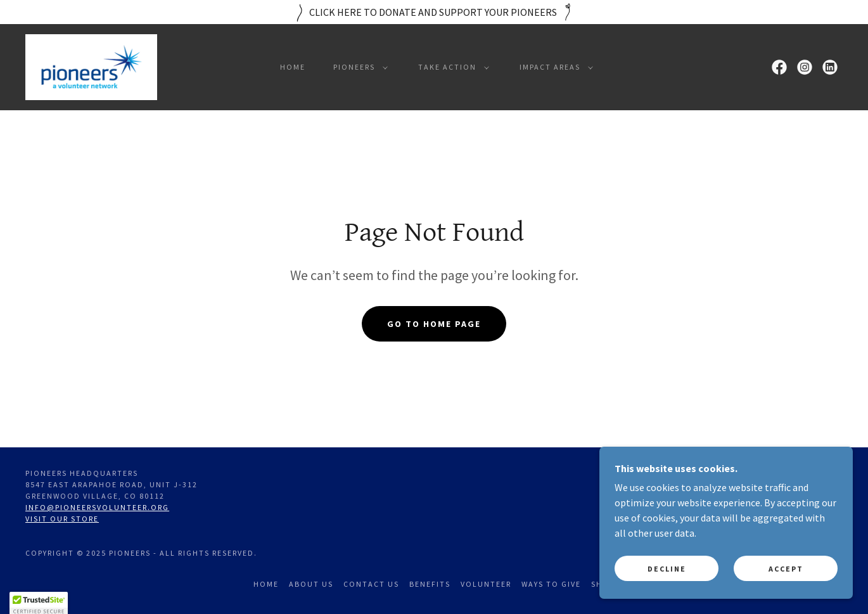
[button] (358, 67)
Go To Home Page (434, 324)
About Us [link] (311, 584)
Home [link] (293, 67)
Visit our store (62, 519)
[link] (91, 66)
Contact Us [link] (371, 584)
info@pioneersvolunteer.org (97, 507)
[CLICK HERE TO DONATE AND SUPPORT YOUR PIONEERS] (434, 12)
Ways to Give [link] (551, 584)
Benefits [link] (430, 584)
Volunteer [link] (486, 584)
